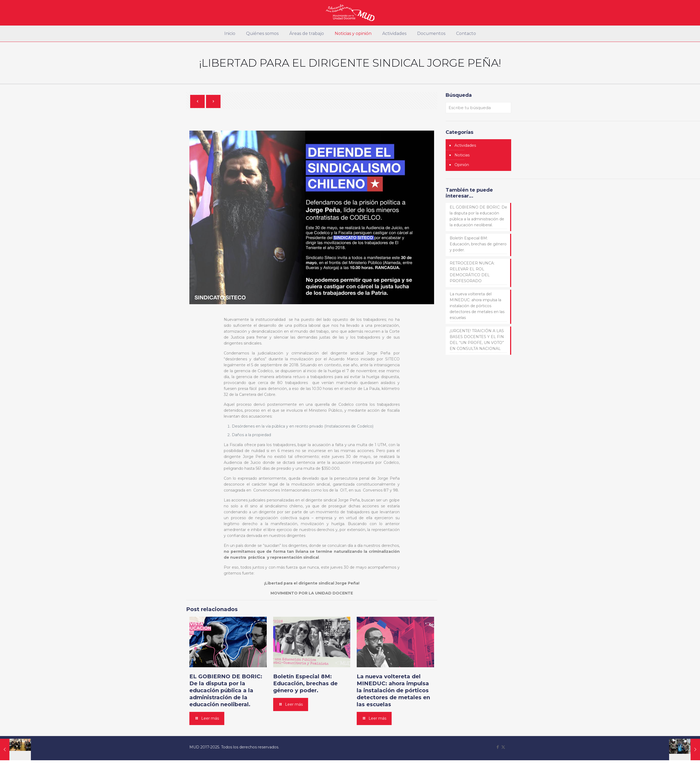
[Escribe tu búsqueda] (478, 108)
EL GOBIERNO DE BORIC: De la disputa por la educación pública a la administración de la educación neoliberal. (226, 690)
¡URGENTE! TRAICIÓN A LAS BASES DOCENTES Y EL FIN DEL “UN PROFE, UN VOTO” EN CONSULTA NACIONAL (477, 340)
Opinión (462, 165)
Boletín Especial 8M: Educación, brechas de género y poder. (305, 683)
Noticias (462, 155)
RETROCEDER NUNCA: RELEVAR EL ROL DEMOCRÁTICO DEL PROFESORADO (472, 272)
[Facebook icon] (498, 747)
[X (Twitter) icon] (503, 747)
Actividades (465, 145)
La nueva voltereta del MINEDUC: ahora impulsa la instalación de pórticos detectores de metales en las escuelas (393, 690)
